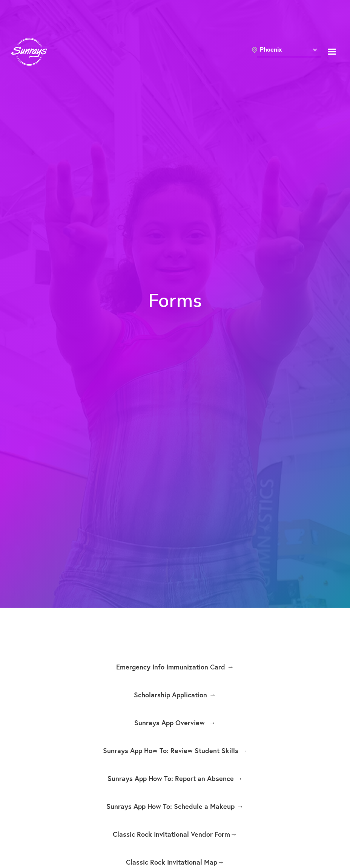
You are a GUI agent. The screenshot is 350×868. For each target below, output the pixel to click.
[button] (289, 52)
